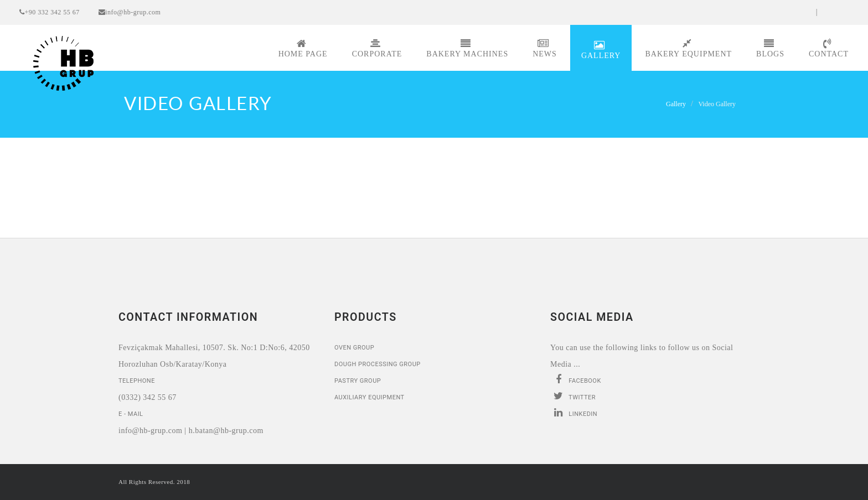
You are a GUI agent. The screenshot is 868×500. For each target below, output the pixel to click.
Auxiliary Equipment (370, 397)
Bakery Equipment (688, 48)
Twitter (573, 396)
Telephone (137, 381)
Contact (829, 48)
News (545, 48)
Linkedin (574, 413)
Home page (303, 48)
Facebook (576, 379)
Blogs (770, 48)
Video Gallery (717, 104)
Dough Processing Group (378, 364)
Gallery (601, 50)
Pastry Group (358, 381)
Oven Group (354, 348)
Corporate (377, 48)
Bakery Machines (467, 48)
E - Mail (131, 414)
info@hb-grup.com (130, 12)
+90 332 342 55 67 (50, 12)
